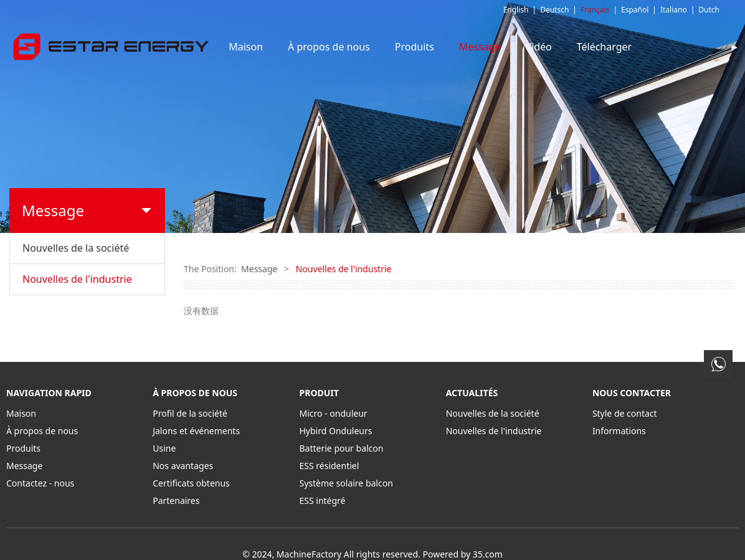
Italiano (674, 10)
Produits (453, 47)
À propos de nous (368, 47)
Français (595, 10)
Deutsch (554, 10)
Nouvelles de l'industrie (77, 279)
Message (519, 47)
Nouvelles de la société (76, 248)
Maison (284, 47)
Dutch (709, 10)
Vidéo (577, 47)
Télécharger (643, 47)
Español (635, 10)
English (516, 10)
